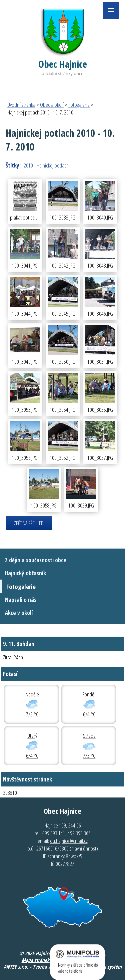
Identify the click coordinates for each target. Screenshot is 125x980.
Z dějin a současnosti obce (36, 560)
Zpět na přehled (29, 523)
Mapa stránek (35, 960)
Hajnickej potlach (53, 165)
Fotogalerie (79, 105)
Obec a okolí (52, 105)
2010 (28, 165)
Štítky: (13, 165)
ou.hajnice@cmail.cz (69, 841)
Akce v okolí (19, 613)
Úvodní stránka (21, 105)
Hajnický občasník (25, 573)
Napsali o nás (21, 600)
